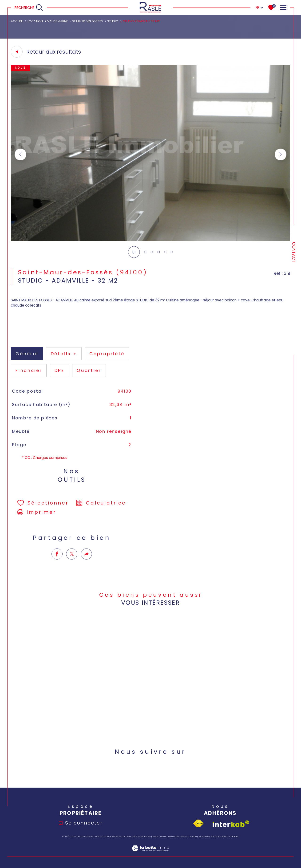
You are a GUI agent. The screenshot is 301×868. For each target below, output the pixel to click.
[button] (281, 154)
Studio (113, 21)
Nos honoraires (142, 836)
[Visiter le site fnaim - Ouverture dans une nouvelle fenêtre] (198, 824)
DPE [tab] (59, 379)
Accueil (17, 21)
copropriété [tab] (107, 362)
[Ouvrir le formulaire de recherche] (29, 8)
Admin (193, 836)
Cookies (234, 836)
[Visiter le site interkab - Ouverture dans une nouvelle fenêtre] (231, 824)
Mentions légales (178, 836)
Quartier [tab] (89, 379)
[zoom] (150, 240)
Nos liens (204, 836)
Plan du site (160, 836)
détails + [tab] (64, 362)
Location (35, 21)
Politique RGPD (219, 836)
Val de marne (57, 21)
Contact (294, 252)
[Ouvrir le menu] (283, 8)
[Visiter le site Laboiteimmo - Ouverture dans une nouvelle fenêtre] (150, 854)
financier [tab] (29, 379)
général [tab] (27, 362)
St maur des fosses (87, 21)
